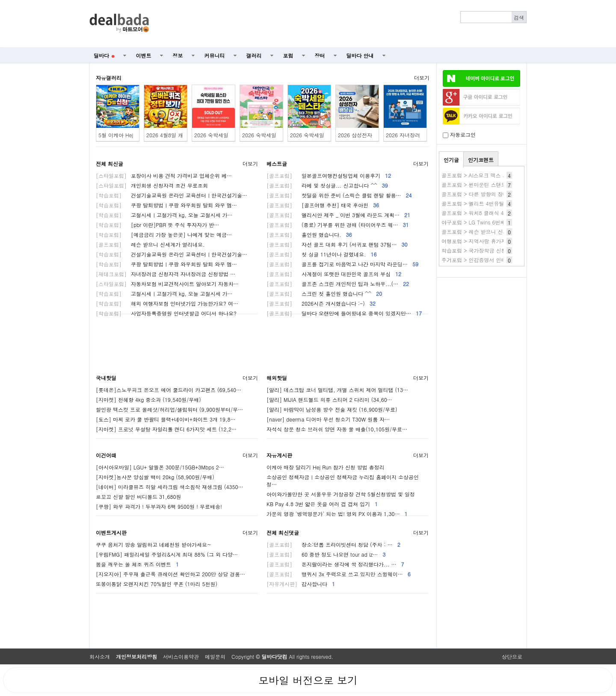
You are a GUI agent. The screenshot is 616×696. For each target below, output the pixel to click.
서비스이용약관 (181, 656)
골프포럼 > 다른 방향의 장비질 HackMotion (492, 194)
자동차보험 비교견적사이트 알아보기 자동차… (167, 284)
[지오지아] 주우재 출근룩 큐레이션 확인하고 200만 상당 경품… (170, 574)
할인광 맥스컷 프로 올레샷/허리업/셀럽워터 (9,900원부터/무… (169, 409)
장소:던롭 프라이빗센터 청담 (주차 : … (333, 544)
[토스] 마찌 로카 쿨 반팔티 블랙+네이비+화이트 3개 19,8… (166, 419)
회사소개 (100, 656)
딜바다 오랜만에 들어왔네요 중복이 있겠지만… (344, 313)
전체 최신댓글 (283, 532)
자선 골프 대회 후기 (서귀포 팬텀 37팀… (337, 244)
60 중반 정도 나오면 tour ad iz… (326, 554)
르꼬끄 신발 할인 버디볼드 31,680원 (139, 497)
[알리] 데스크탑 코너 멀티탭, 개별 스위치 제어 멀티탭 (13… (337, 390)
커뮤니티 (215, 55)
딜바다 (104, 55)
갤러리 (254, 55)
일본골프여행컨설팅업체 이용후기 (329, 175)
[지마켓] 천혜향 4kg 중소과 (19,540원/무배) (148, 400)
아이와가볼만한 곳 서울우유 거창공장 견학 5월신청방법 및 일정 (341, 494)
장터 (320, 55)
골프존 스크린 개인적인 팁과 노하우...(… (338, 284)
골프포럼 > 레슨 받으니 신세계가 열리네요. (492, 232)
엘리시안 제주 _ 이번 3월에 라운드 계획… (338, 215)
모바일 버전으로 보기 (308, 680)
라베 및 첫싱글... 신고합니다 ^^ (327, 185)
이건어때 (106, 455)
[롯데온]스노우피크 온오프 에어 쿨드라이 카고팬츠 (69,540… (169, 390)
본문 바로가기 (0, 0)
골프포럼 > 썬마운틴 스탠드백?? (480, 184)
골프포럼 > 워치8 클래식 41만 (477, 213)
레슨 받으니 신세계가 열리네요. (150, 244)
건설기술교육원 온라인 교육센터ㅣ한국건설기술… (172, 195)
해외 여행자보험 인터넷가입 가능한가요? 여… (167, 303)
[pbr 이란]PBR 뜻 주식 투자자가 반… (157, 225)
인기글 (451, 160)
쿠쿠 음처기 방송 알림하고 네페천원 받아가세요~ (154, 544)
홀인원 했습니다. (309, 234)
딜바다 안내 (360, 55)
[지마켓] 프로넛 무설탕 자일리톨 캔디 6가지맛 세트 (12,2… (166, 429)
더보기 (422, 78)
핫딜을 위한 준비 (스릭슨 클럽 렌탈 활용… (339, 195)
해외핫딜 (277, 378)
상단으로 (512, 656)
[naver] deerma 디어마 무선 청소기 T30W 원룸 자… (328, 419)
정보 (178, 55)
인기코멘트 (481, 160)
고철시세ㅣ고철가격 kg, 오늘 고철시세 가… (164, 215)
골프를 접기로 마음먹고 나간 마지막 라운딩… (342, 264)
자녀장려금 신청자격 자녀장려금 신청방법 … (166, 274)
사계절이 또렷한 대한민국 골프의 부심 (334, 274)
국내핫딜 (106, 378)
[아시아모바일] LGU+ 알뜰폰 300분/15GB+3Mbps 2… (160, 467)
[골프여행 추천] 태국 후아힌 (323, 205)
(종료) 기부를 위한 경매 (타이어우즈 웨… (338, 225)
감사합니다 (301, 584)
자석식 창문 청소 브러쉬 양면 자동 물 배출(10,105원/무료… (337, 429)
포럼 (288, 55)
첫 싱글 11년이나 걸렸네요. (322, 254)
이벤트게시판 (111, 532)
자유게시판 (279, 455)
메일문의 (215, 656)
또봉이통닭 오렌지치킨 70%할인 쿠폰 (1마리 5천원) (157, 584)
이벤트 (144, 55)
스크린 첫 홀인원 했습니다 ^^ (324, 293)
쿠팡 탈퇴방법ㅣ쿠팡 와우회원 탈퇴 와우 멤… (166, 205)
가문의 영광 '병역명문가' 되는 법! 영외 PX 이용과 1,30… (337, 514)
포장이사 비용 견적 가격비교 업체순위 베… (164, 175)
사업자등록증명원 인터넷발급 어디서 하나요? (166, 313)
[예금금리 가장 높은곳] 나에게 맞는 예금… (164, 234)
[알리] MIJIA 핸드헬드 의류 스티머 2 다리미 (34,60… (329, 400)
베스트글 (277, 164)
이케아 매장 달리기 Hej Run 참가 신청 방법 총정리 (326, 467)
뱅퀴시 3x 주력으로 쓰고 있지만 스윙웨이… (339, 574)
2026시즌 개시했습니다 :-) (321, 303)
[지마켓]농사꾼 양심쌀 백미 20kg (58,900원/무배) (155, 477)
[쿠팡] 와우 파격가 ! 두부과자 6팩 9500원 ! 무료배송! (159, 506)
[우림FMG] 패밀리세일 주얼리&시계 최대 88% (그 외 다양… (167, 554)
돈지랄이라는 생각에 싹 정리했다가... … (335, 564)
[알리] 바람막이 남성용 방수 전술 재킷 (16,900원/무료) (332, 409)
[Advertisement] (343, 24)
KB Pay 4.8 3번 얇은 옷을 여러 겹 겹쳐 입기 (322, 504)
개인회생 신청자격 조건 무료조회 (152, 185)
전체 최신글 (110, 164)
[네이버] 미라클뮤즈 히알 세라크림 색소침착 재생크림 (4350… (170, 487)
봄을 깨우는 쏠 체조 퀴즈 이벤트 (137, 564)
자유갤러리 (109, 78)
